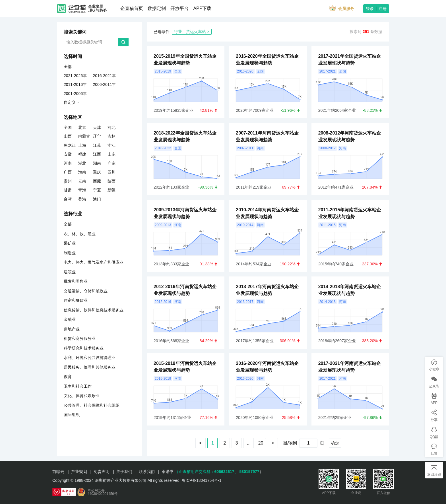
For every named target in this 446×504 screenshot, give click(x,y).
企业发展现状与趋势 (97, 9)
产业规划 (79, 472)
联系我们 (147, 472)
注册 (383, 9)
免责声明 (102, 472)
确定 (335, 443)
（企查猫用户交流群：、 (207, 472)
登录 (370, 9)
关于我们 (124, 472)
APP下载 (202, 8)
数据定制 (157, 8)
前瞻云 (58, 472)
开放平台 (179, 8)
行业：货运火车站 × (192, 32)
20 (261, 443)
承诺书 (168, 472)
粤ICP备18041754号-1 (202, 480)
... (249, 443)
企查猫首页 (132, 8)
